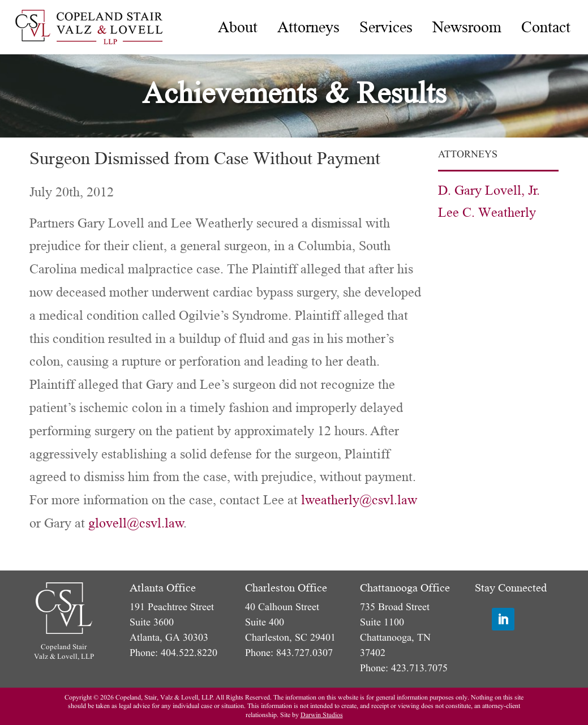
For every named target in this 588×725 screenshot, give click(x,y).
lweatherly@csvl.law (359, 500)
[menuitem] (238, 27)
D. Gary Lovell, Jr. (489, 190)
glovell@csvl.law (136, 523)
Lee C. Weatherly (487, 213)
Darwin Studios (322, 715)
